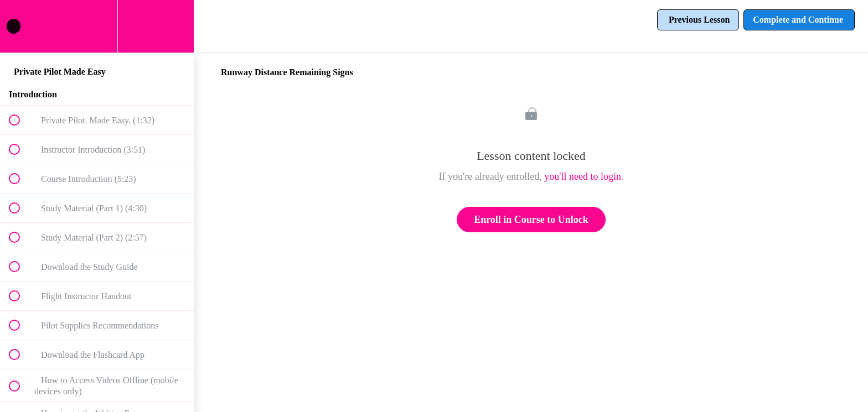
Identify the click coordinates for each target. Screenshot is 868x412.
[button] (20, 26)
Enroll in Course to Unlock (531, 220)
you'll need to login (583, 176)
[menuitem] (97, 26)
